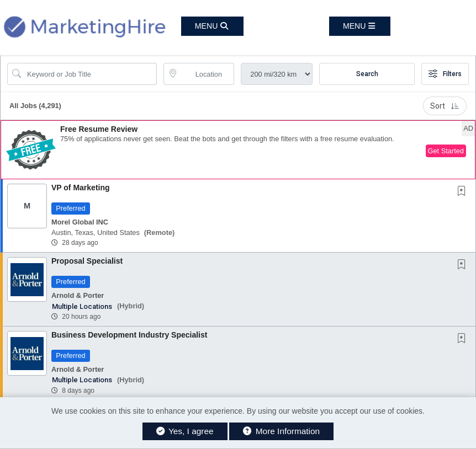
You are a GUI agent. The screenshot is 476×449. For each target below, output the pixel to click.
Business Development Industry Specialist (129, 335)
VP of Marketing (81, 188)
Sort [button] (445, 106)
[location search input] (207, 74)
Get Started (446, 151)
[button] (360, 26)
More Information (281, 431)
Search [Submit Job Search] (367, 74)
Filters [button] (445, 74)
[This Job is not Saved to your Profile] (464, 192)
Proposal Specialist (87, 261)
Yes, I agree (185, 431)
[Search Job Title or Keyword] (90, 74)
